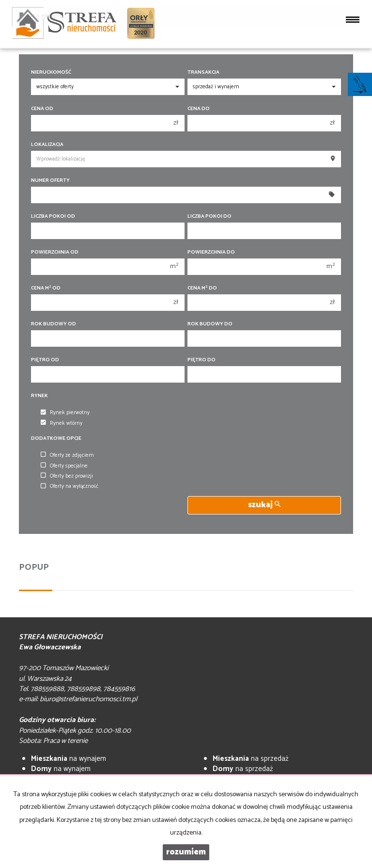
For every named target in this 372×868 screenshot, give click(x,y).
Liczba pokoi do (209, 217)
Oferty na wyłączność (70, 487)
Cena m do (202, 288)
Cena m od (46, 288)
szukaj (264, 505)
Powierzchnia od (55, 252)
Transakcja (203, 72)
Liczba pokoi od (53, 217)
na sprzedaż (251, 759)
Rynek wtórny (62, 423)
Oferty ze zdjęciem (67, 455)
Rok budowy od (54, 324)
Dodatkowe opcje (56, 439)
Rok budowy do (210, 324)
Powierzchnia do (211, 252)
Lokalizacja (47, 145)
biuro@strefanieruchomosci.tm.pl (88, 699)
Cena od (42, 109)
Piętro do (201, 360)
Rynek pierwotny (65, 413)
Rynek (39, 396)
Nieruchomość (51, 72)
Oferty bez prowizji (67, 476)
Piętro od (45, 360)
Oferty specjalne (64, 466)
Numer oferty (50, 181)
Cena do (199, 109)
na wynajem (69, 759)
